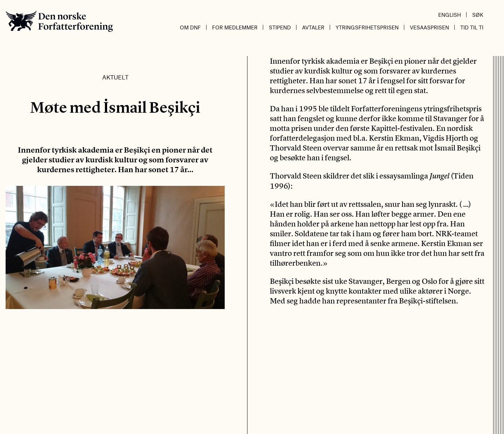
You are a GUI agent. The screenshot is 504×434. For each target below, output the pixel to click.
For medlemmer (235, 27)
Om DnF (190, 27)
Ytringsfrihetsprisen (367, 27)
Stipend (280, 27)
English (450, 15)
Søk (478, 15)
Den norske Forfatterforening (59, 21)
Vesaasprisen (429, 27)
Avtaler (313, 27)
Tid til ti (472, 27)
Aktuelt (115, 77)
